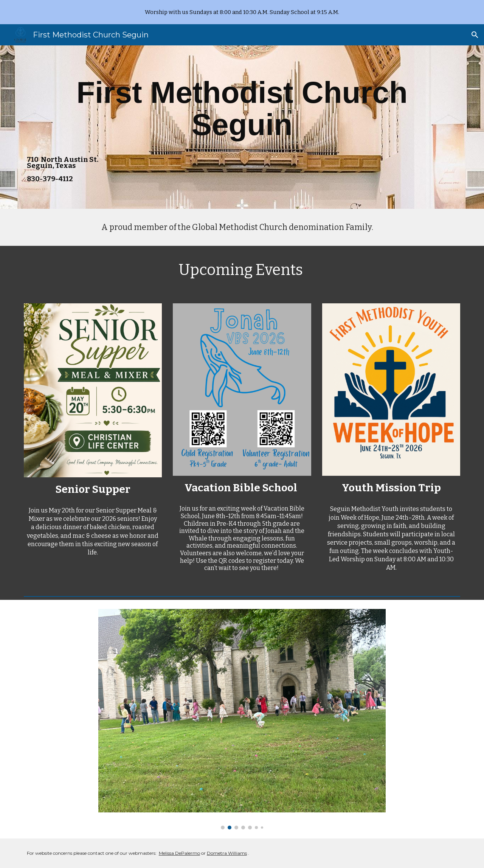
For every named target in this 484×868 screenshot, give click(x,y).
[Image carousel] (242, 719)
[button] (475, 35)
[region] (242, 12)
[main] (242, 109)
